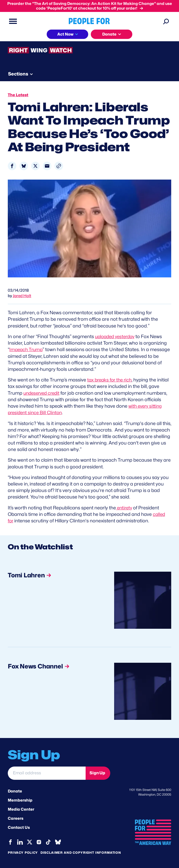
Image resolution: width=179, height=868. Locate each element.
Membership (20, 800)
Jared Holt (22, 296)
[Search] (166, 21)
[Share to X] (35, 166)
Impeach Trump (27, 349)
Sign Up (97, 773)
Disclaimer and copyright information (81, 852)
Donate (15, 791)
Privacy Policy (23, 852)
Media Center (21, 809)
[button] (59, 166)
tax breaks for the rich (111, 380)
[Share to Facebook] (12, 166)
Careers (16, 818)
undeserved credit (55, 393)
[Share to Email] (47, 166)
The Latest (18, 95)
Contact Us (19, 828)
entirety (125, 507)
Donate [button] (109, 34)
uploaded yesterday (116, 336)
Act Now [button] (65, 34)
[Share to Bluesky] (24, 166)
